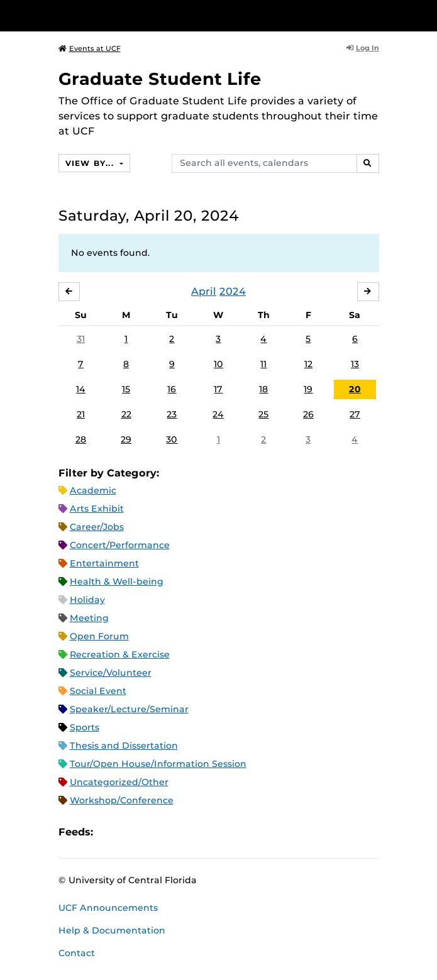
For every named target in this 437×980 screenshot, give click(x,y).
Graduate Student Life (160, 79)
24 (218, 414)
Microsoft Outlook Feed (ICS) (131, 833)
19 (308, 389)
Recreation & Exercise (120, 654)
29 (126, 439)
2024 (233, 291)
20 (355, 389)
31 (81, 339)
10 (218, 364)
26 (308, 414)
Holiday (87, 600)
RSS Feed (152, 833)
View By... (91, 163)
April (204, 291)
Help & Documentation (112, 930)
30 (172, 439)
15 (126, 389)
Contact (77, 953)
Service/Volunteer (111, 673)
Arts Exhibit (97, 509)
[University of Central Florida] (96, 15)
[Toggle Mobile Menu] (424, 15)
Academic (93, 490)
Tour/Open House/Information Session (158, 764)
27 (355, 414)
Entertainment (104, 563)
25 (263, 414)
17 (218, 389)
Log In (363, 48)
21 (81, 414)
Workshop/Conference (122, 800)
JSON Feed (195, 833)
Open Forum (99, 636)
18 (263, 389)
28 (81, 439)
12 (308, 364)
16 (172, 389)
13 (355, 364)
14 (81, 389)
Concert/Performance (120, 545)
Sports (85, 727)
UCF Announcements (108, 908)
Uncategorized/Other (119, 782)
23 (172, 414)
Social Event (98, 691)
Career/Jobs (97, 527)
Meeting (89, 618)
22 (126, 414)
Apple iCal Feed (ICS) (109, 833)
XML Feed (174, 833)
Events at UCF (90, 48)
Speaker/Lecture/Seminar (129, 709)
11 (263, 364)
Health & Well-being (117, 581)
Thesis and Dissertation (124, 746)
